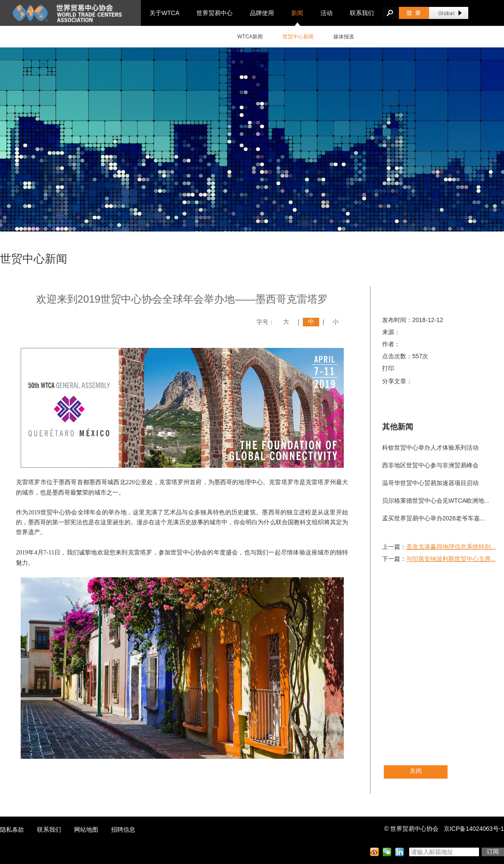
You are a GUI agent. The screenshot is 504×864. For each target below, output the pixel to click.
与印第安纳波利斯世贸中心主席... (451, 559)
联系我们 (362, 13)
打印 (388, 368)
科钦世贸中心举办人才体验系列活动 (430, 448)
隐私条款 (12, 830)
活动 (327, 13)
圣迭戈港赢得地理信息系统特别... (451, 547)
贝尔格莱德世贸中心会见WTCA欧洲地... (436, 501)
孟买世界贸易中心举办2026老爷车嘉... (434, 518)
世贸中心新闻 (298, 37)
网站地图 (86, 830)
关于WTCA (164, 13)
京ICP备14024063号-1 (474, 829)
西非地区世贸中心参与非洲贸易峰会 (430, 465)
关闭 (416, 771)
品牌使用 (262, 13)
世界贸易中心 (215, 13)
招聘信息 (123, 830)
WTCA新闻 (250, 37)
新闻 (297, 13)
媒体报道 (344, 37)
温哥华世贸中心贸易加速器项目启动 (430, 483)
